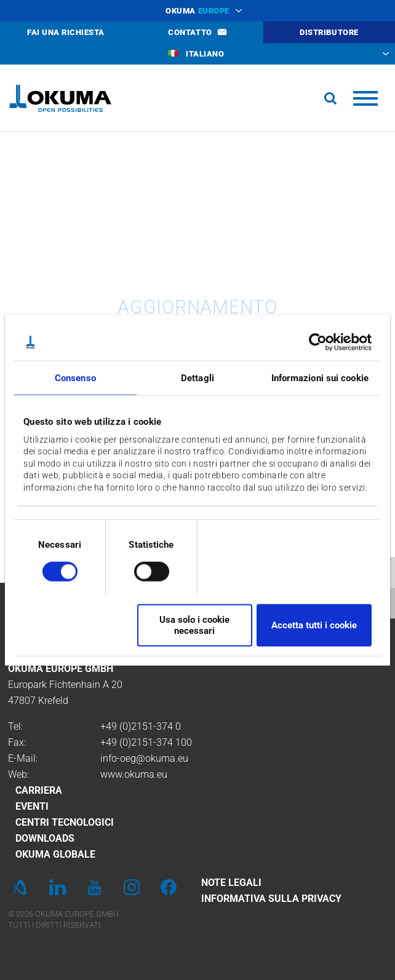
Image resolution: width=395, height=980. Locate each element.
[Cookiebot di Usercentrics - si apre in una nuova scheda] (318, 342)
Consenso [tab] (75, 378)
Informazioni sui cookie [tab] (320, 378)
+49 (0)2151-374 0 (141, 726)
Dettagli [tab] (197, 378)
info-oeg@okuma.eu (144, 758)
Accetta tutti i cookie (314, 625)
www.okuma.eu (134, 774)
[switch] (142, 570)
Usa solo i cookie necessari (194, 625)
